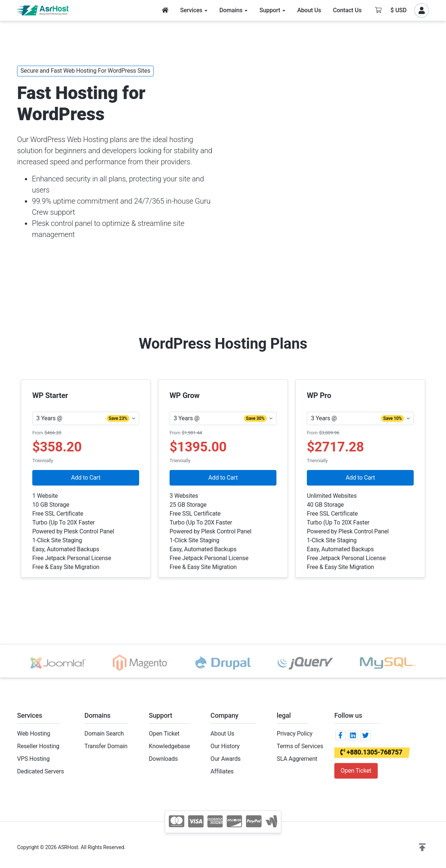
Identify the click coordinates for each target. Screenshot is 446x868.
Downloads (163, 759)
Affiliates (222, 771)
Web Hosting (34, 734)
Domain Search (104, 734)
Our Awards (225, 759)
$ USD (399, 10)
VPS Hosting (33, 759)
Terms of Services (300, 746)
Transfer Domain (106, 746)
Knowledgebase (169, 746)
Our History (225, 746)
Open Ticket (164, 734)
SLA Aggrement (297, 759)
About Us (222, 734)
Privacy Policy (295, 734)
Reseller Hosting (38, 746)
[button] (422, 848)
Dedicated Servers (40, 771)
